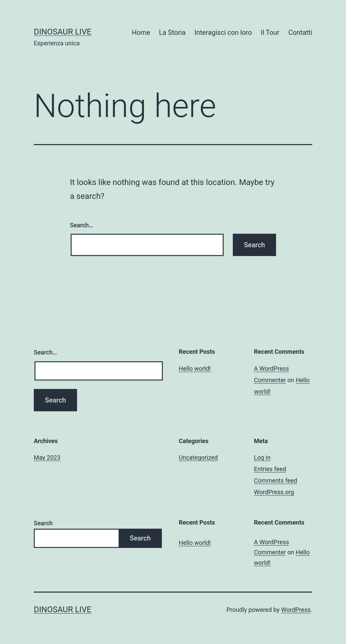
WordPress (296, 610)
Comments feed (276, 480)
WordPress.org (274, 492)
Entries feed (270, 469)
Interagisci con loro (223, 32)
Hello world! (195, 369)
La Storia (172, 32)
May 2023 (47, 457)
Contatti (300, 32)
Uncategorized (198, 457)
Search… (82, 225)
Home (141, 32)
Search (43, 523)
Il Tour (270, 32)
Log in (262, 457)
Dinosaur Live (63, 32)
